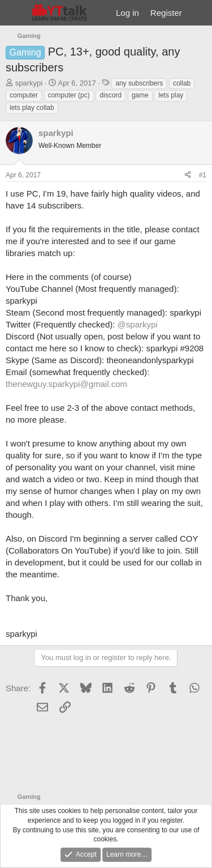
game (140, 95)
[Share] (188, 175)
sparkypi (29, 83)
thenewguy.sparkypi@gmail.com (66, 384)
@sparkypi (138, 324)
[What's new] (199, 13)
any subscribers (139, 83)
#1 (203, 175)
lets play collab (32, 108)
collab (182, 83)
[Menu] (16, 13)
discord (111, 95)
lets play (171, 95)
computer (24, 95)
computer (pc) (69, 95)
